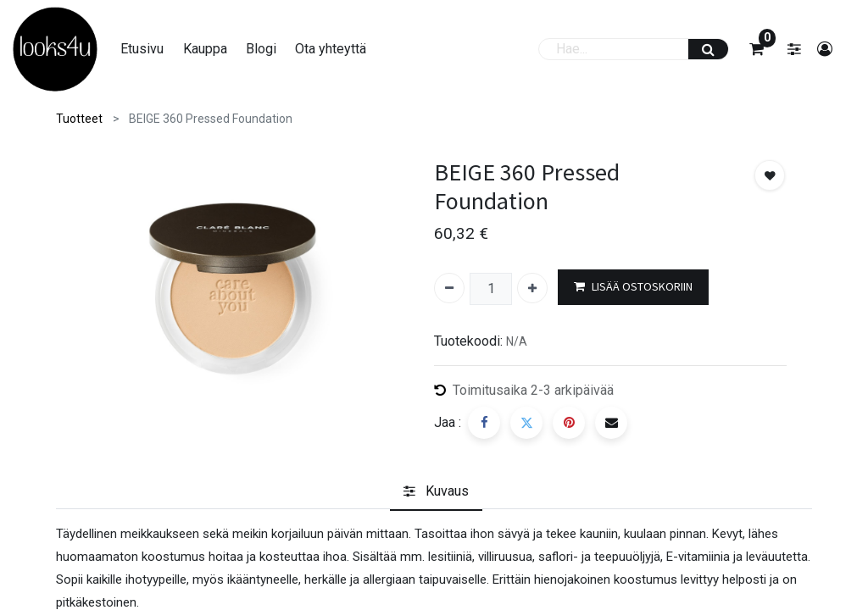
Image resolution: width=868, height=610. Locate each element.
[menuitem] (142, 49)
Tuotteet (79, 119)
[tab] (436, 491)
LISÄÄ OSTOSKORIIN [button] (633, 287)
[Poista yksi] (449, 288)
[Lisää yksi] (532, 288)
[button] (770, 175)
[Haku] (708, 49)
